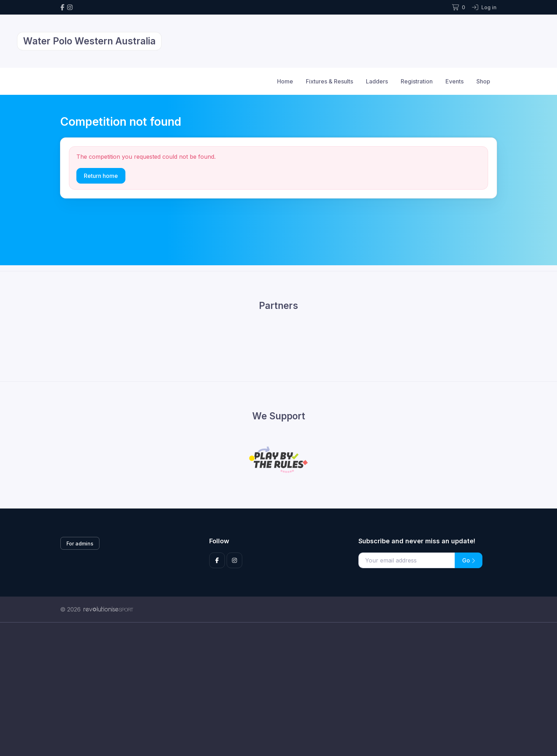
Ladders (377, 81)
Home (285, 81)
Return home (101, 176)
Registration (417, 81)
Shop (483, 81)
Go (469, 560)
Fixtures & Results (329, 81)
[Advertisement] (273, 689)
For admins (80, 543)
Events (455, 81)
